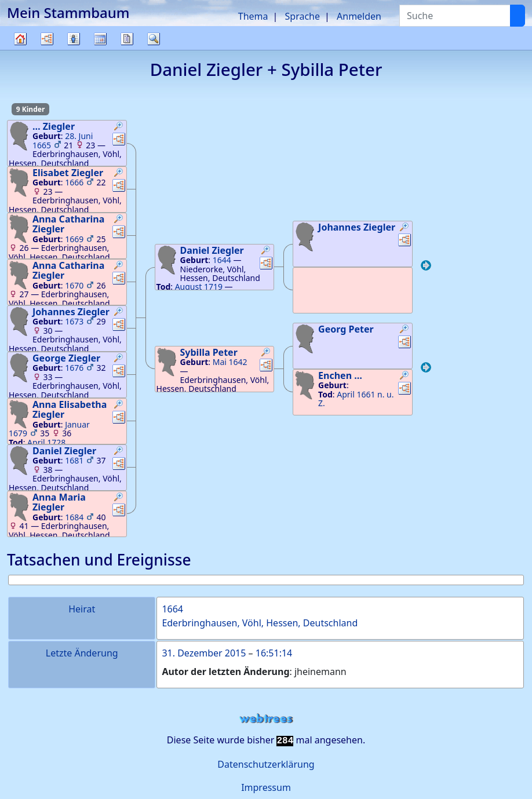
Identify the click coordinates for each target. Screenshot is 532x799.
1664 (172, 609)
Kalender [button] (100, 39)
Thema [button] (253, 16)
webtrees (266, 719)
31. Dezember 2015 (204, 653)
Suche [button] (154, 39)
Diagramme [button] (47, 39)
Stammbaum (20, 50)
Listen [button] (74, 39)
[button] (119, 127)
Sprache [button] (303, 16)
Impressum (266, 787)
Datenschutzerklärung (266, 764)
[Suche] (518, 16)
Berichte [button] (127, 39)
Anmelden (359, 16)
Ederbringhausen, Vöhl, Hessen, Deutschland (260, 623)
